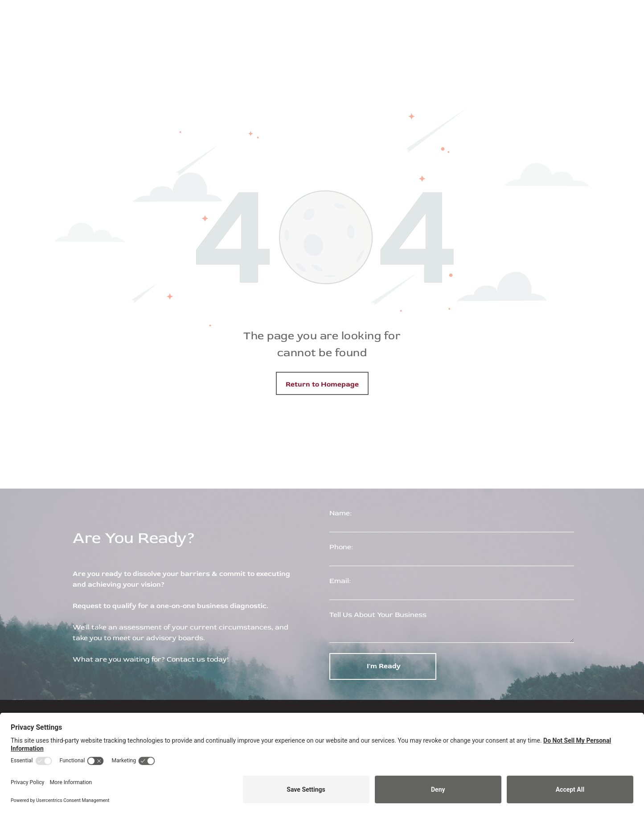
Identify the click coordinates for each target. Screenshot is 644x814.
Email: (340, 581)
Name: (340, 513)
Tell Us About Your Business (378, 615)
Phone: (341, 547)
